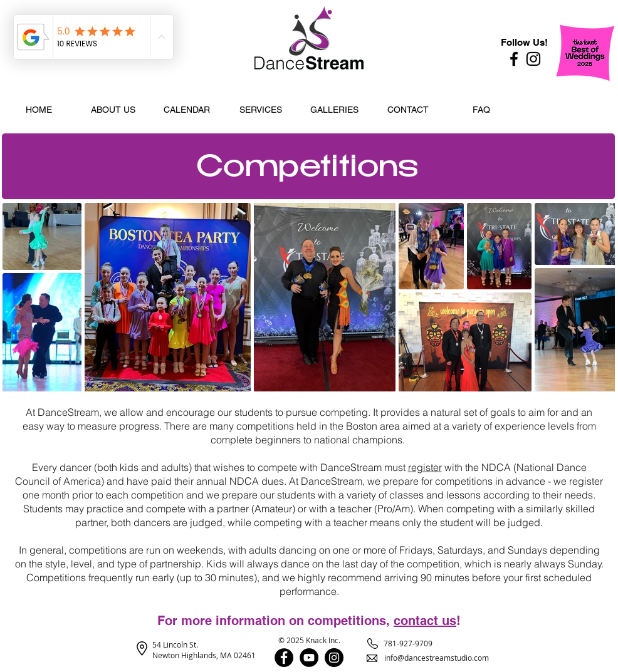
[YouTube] (309, 658)
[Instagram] (533, 59)
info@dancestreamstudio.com (437, 658)
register (425, 467)
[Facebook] (514, 59)
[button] (113, 110)
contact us (425, 621)
